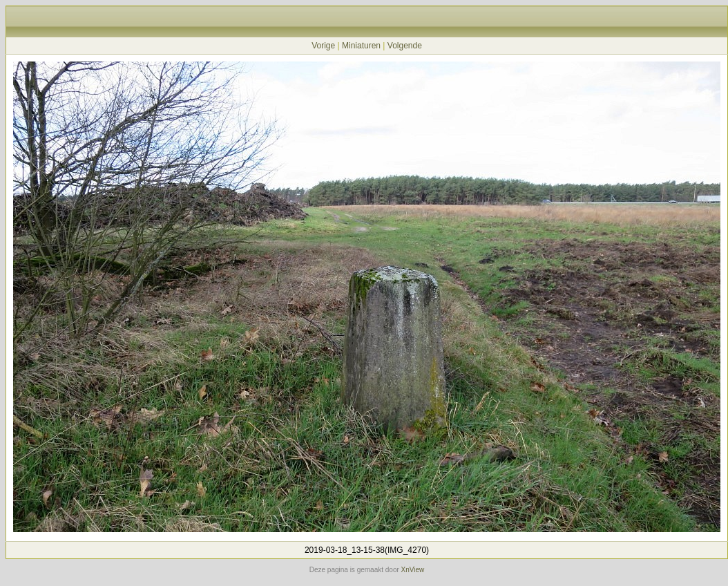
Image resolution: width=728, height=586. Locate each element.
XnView (413, 570)
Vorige (323, 46)
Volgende (405, 46)
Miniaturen (361, 46)
